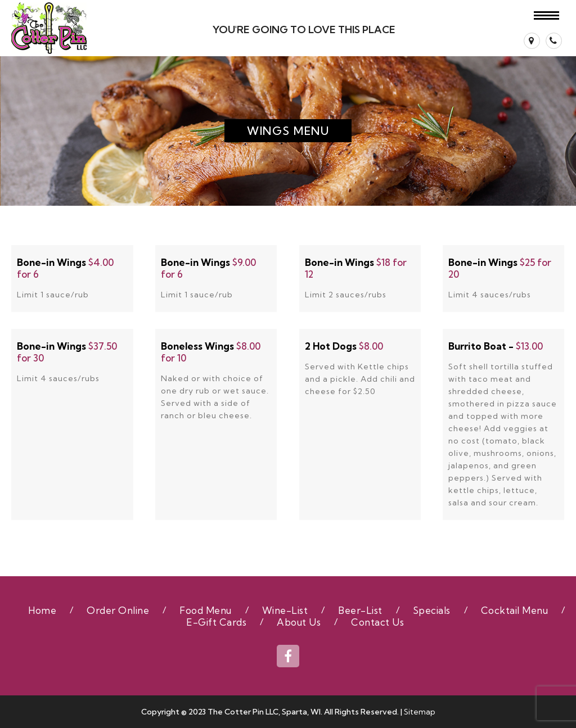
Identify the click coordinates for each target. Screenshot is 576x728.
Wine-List (285, 610)
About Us (299, 622)
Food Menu (206, 610)
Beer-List (360, 610)
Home (42, 610)
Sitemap (420, 712)
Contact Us (377, 622)
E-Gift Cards (216, 622)
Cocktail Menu (515, 610)
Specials (432, 610)
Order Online (118, 610)
